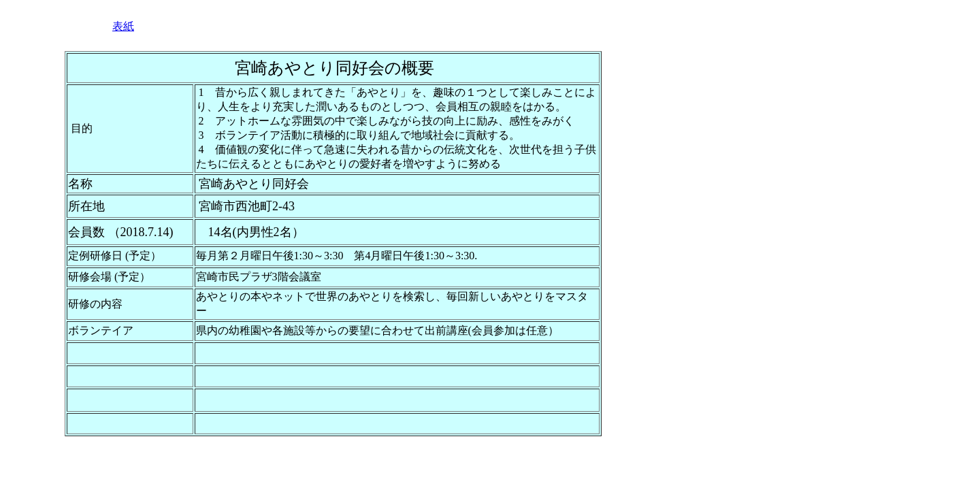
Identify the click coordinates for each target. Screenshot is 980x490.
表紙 (123, 26)
